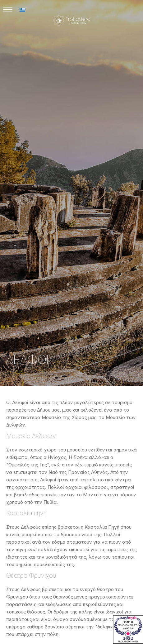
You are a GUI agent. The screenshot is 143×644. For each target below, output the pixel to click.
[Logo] (71, 36)
